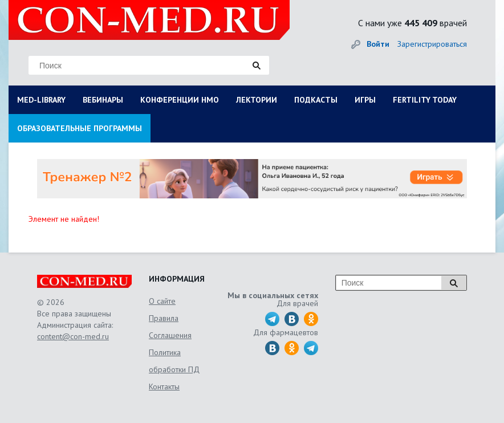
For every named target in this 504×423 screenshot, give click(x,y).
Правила (164, 318)
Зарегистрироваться (432, 44)
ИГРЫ (365, 100)
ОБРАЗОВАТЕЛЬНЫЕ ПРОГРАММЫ (80, 128)
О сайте (162, 301)
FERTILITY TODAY (425, 100)
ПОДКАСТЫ (316, 100)
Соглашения (170, 335)
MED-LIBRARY (41, 100)
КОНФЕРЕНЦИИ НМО (180, 100)
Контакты (164, 387)
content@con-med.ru (73, 336)
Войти (378, 44)
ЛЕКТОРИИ (257, 100)
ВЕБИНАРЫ (103, 100)
